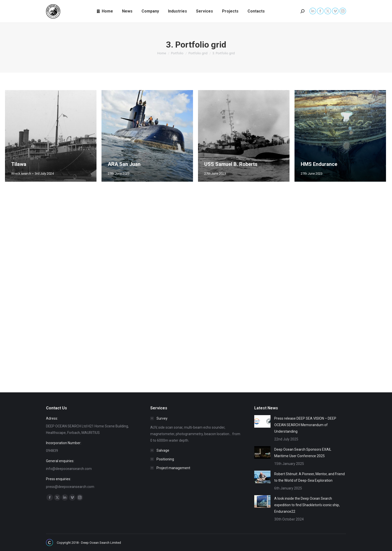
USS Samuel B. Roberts (231, 164)
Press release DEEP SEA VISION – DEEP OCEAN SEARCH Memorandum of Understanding (305, 425)
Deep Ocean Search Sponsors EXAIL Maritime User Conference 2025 (303, 453)
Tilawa (19, 164)
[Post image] (262, 421)
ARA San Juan (124, 164)
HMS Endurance (319, 164)
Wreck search (21, 174)
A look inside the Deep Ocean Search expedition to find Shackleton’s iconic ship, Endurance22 (307, 505)
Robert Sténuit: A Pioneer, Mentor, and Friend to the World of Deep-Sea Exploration (309, 477)
